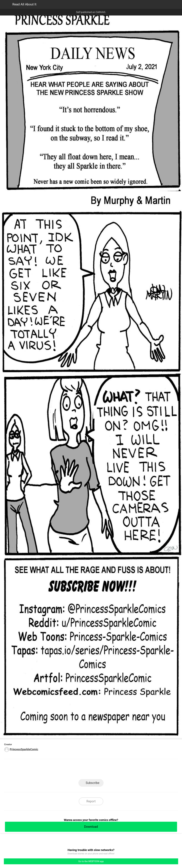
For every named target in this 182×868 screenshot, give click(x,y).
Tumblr (105, 770)
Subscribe (92, 783)
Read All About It (24, 4)
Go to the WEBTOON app (91, 861)
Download (91, 827)
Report (91, 801)
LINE (63, 770)
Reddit (119, 770)
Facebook (77, 770)
